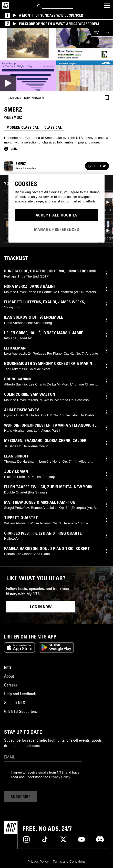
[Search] (39, 5)
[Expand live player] (107, 32)
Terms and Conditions (69, 861)
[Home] (6, 6)
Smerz (17, 117)
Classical (53, 127)
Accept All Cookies (57, 215)
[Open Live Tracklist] (95, 32)
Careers (11, 685)
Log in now (41, 607)
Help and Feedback (20, 694)
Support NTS (15, 703)
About (9, 676)
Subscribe (20, 797)
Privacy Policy (60, 777)
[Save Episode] (107, 98)
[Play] (57, 60)
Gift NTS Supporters (20, 711)
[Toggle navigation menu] (107, 6)
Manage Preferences (57, 229)
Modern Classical (23, 127)
